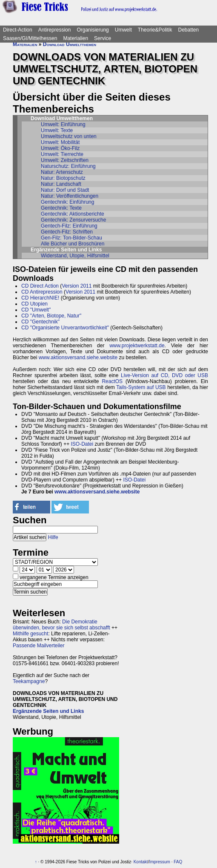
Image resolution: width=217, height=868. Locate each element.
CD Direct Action (40, 286)
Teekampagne (29, 681)
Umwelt (123, 30)
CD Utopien (34, 304)
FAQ (178, 862)
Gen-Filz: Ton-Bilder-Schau (71, 238)
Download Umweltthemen (70, 44)
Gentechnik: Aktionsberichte (73, 214)
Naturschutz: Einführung (68, 166)
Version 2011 (77, 286)
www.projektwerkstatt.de (137, 346)
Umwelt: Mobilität (60, 142)
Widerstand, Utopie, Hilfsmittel (75, 256)
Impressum (159, 862)
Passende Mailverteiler (39, 646)
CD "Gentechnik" (40, 322)
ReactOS (112, 381)
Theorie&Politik (155, 30)
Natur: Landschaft (61, 184)
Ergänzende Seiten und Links (48, 711)
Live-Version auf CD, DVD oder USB (164, 375)
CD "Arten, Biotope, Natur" (51, 316)
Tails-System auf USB (141, 387)
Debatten (189, 30)
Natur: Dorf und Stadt (65, 190)
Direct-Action (18, 30)
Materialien (76, 38)
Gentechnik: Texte (61, 208)
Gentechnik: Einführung (67, 202)
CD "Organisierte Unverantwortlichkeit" (65, 328)
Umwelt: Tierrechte (62, 154)
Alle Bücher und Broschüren (73, 244)
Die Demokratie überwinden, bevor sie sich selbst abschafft (61, 625)
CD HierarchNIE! (40, 298)
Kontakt (141, 862)
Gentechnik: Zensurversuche (73, 220)
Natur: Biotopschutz (63, 178)
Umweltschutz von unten (69, 136)
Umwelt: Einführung (63, 124)
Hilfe (53, 537)
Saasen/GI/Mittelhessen (30, 38)
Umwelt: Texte (57, 130)
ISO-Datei (82, 444)
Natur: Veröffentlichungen (70, 196)
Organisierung (93, 30)
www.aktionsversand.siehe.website (78, 358)
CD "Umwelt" (36, 310)
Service (103, 38)
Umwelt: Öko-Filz (60, 148)
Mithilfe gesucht (30, 634)
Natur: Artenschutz (62, 172)
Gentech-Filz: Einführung (69, 226)
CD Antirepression (42, 292)
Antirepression (55, 30)
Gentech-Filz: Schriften (67, 232)
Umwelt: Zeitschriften (65, 160)
